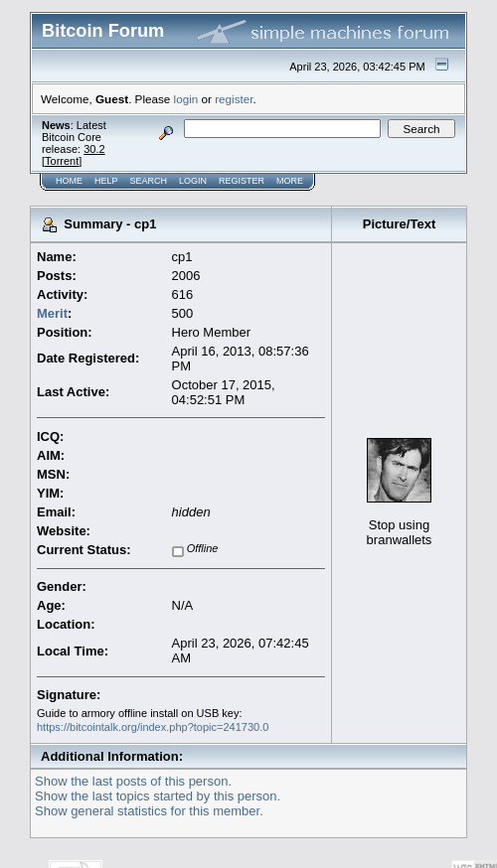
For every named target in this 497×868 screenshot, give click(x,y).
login (186, 99)
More (290, 181)
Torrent (62, 161)
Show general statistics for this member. (149, 811)
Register (242, 181)
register (234, 99)
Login (193, 181)
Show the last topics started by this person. (158, 796)
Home (69, 181)
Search (149, 181)
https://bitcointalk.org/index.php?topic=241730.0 (153, 727)
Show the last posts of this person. (133, 781)
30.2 (94, 149)
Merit (52, 313)
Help (106, 181)
